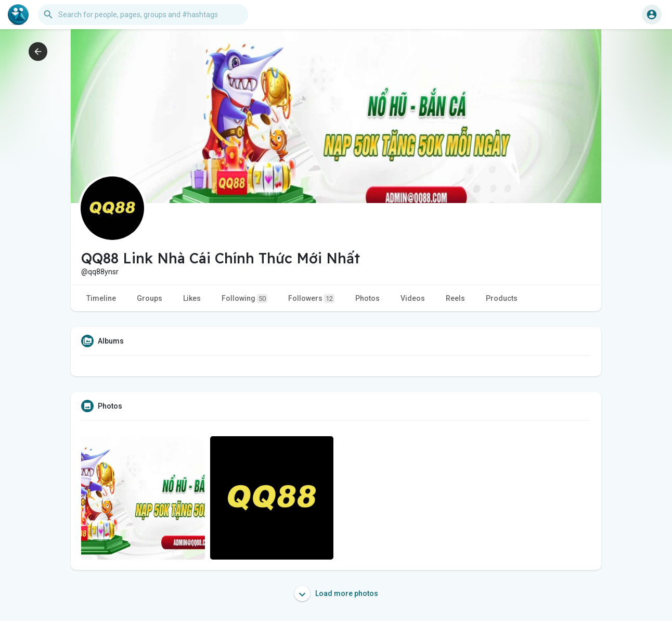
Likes (192, 298)
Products (502, 298)
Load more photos (336, 593)
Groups (150, 298)
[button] (143, 15)
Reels (455, 298)
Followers (311, 299)
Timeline (101, 298)
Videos (413, 298)
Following (244, 299)
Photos (367, 298)
